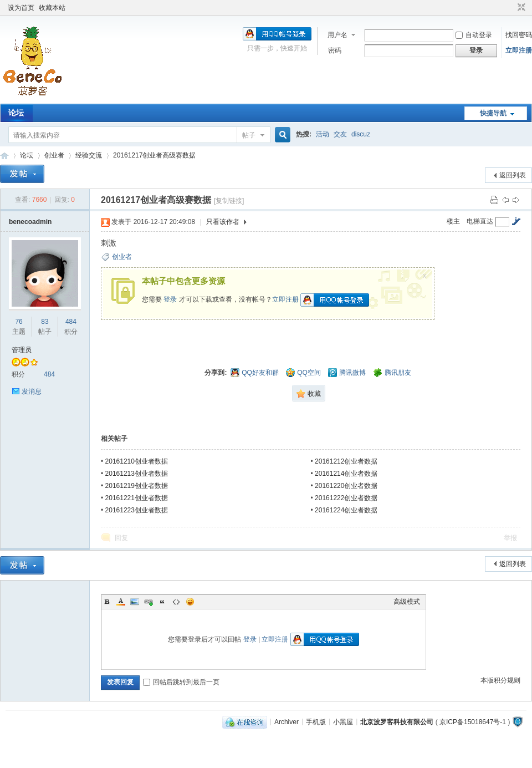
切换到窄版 (520, 8)
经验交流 (89, 155)
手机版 (316, 721)
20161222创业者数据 (346, 498)
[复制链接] (229, 201)
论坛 (16, 113)
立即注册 (519, 50)
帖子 (249, 135)
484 (71, 322)
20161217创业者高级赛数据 (154, 155)
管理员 (22, 350)
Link (149, 602)
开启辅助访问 (511, 8)
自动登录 (474, 35)
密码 (335, 50)
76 (19, 322)
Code (176, 602)
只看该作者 (223, 222)
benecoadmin (30, 222)
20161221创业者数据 (137, 498)
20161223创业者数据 (137, 510)
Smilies (190, 602)
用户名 (337, 35)
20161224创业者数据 (346, 510)
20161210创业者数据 (137, 461)
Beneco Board (4, 156)
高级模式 (407, 602)
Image (135, 602)
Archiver (287, 721)
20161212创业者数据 (346, 461)
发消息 (32, 391)
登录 (170, 299)
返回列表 (513, 175)
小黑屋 (343, 721)
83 (45, 322)
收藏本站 (52, 8)
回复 (121, 538)
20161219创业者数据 (137, 486)
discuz (361, 134)
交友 (340, 134)
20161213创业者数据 (137, 474)
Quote (162, 602)
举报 (510, 538)
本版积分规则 (500, 680)
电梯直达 (480, 221)
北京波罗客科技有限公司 (397, 721)
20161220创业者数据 (346, 486)
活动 (323, 134)
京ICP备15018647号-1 (473, 721)
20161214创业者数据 (346, 474)
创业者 (54, 155)
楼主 (453, 221)
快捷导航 (493, 113)
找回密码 (519, 35)
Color (121, 602)
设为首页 (21, 8)
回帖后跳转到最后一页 (181, 682)
